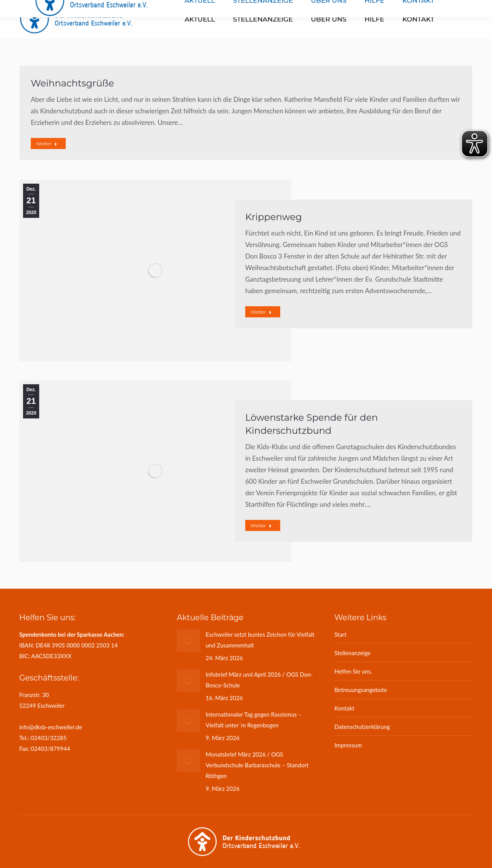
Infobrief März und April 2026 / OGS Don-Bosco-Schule (259, 680)
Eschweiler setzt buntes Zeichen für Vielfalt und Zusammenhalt (260, 640)
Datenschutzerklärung (362, 727)
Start (340, 634)
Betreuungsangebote (361, 690)
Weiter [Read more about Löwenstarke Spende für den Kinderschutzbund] (261, 525)
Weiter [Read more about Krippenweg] (261, 312)
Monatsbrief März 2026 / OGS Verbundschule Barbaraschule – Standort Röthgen (257, 765)
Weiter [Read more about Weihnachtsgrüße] (47, 144)
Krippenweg (273, 217)
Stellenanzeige (352, 653)
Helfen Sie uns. (353, 671)
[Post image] (188, 641)
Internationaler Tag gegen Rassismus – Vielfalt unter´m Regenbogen (254, 720)
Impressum (348, 745)
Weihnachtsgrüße (72, 83)
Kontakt (344, 708)
